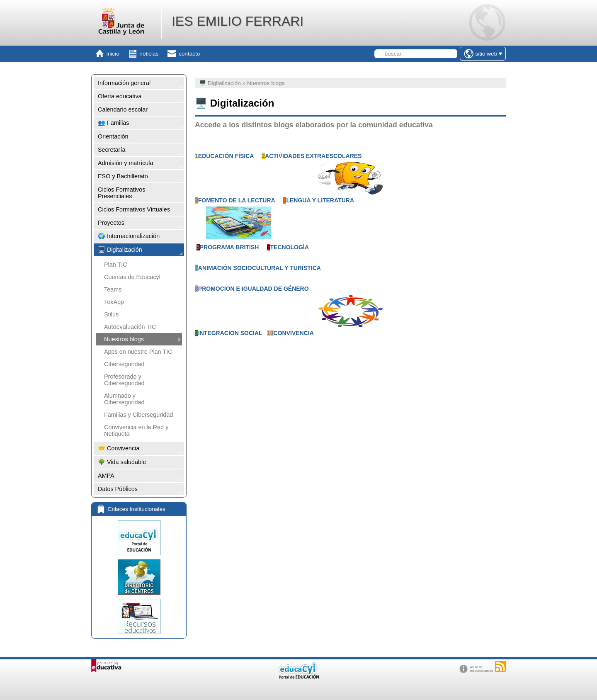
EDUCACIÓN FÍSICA (226, 156)
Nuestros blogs (124, 339)
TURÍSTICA (305, 268)
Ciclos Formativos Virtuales (134, 209)
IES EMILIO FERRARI (238, 21)
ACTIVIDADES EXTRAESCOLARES (313, 156)
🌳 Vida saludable (122, 462)
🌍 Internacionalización (129, 236)
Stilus (111, 314)
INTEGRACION (218, 333)
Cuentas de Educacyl (132, 277)
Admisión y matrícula (126, 163)
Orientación (113, 136)
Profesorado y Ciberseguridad (124, 380)
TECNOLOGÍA (290, 247)
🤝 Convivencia (119, 448)
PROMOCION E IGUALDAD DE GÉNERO (254, 289)
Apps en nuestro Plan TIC (138, 352)
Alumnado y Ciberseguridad (124, 399)
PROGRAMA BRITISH (229, 247)
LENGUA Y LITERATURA (320, 200)
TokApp (114, 302)
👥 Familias (114, 123)
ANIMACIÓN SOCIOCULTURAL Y (244, 268)
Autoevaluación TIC (130, 327)
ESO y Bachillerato (123, 176)
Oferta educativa (120, 96)
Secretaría (112, 150)
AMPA (106, 476)
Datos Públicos (118, 489)
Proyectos (111, 223)
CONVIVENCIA (294, 333)
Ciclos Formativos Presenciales (121, 193)
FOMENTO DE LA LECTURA (237, 200)
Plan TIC (116, 265)
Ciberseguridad (124, 364)
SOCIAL (251, 333)
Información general (124, 83)
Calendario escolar (123, 109)
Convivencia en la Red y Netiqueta (136, 430)
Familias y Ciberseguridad (138, 415)
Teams (113, 289)
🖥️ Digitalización (120, 250)
